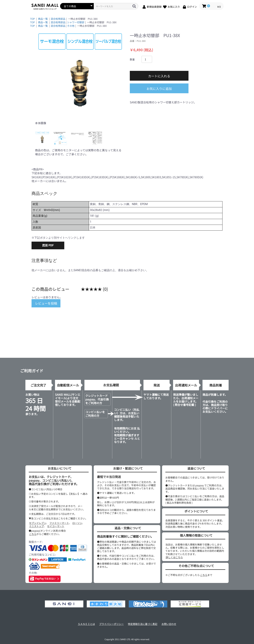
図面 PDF (48, 245)
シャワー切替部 (76, 22)
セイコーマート (56, 526)
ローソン (77, 523)
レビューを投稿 (46, 303)
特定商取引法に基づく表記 (143, 624)
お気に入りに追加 (159, 89)
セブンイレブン (38, 523)
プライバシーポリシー (111, 624)
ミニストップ (36, 526)
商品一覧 (43, 19)
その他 (71, 26)
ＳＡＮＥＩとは (86, 624)
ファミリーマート (59, 523)
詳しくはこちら (174, 557)
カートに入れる (159, 76)
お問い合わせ (169, 624)
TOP (32, 19)
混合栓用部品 (58, 19)
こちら (33, 534)
